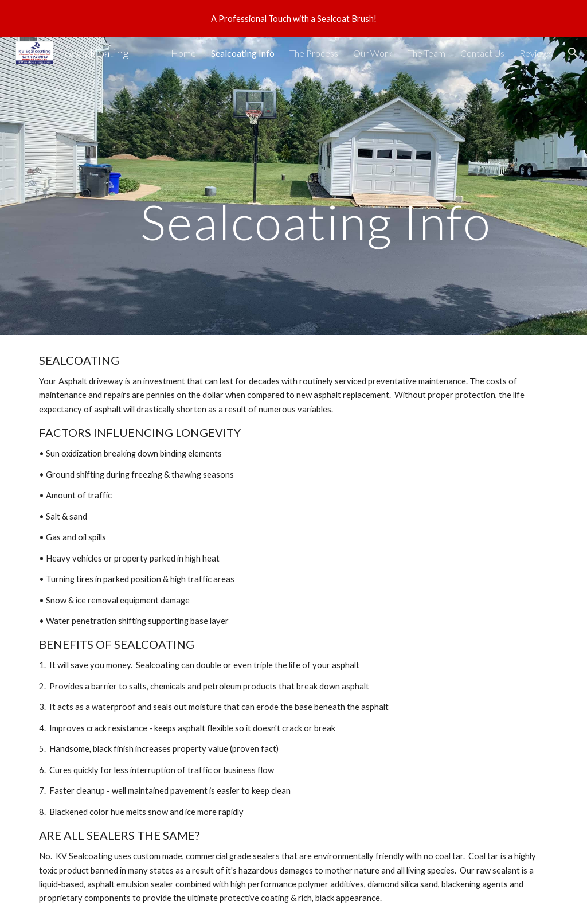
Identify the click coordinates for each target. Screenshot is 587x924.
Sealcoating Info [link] (243, 53)
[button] (573, 53)
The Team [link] (426, 53)
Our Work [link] (373, 53)
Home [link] (183, 53)
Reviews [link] (536, 53)
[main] (316, 186)
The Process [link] (314, 53)
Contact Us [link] (482, 53)
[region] (293, 18)
